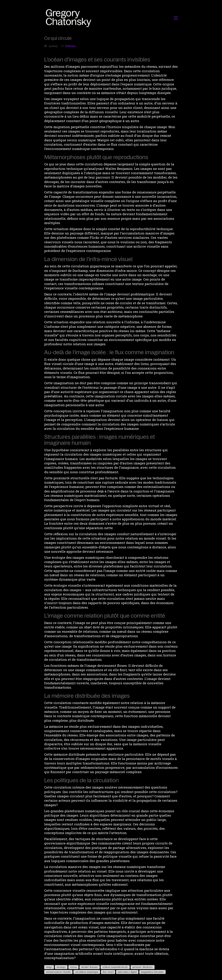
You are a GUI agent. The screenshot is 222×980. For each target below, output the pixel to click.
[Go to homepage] (69, 18)
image (49, 967)
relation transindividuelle (115, 967)
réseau (73, 967)
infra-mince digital (127, 972)
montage (61, 967)
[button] (176, 18)
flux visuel (108, 972)
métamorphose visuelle (58, 972)
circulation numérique (87, 972)
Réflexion (71, 46)
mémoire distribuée (143, 967)
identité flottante (90, 967)
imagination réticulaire (152, 972)
